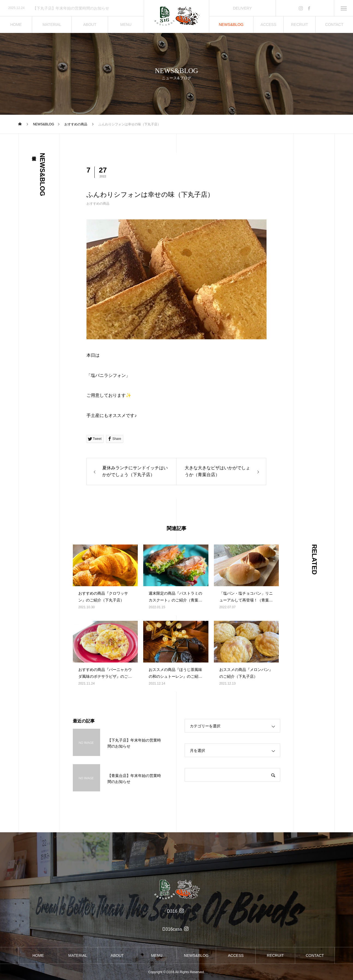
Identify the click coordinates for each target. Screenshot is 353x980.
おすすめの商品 (98, 204)
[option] (72, 8)
